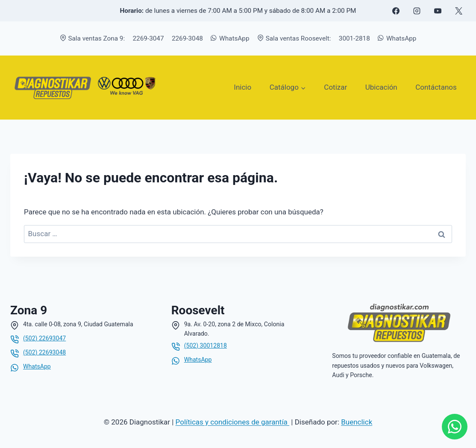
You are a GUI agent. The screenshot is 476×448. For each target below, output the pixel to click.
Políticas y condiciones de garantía (232, 422)
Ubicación (381, 87)
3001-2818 (354, 38)
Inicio (242, 87)
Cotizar (335, 87)
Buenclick (357, 422)
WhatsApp (230, 38)
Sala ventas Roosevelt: (294, 38)
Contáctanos (436, 87)
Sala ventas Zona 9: (93, 38)
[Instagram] (417, 11)
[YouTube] (438, 11)
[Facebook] (396, 11)
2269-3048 (187, 38)
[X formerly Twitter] (458, 11)
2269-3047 (148, 38)
